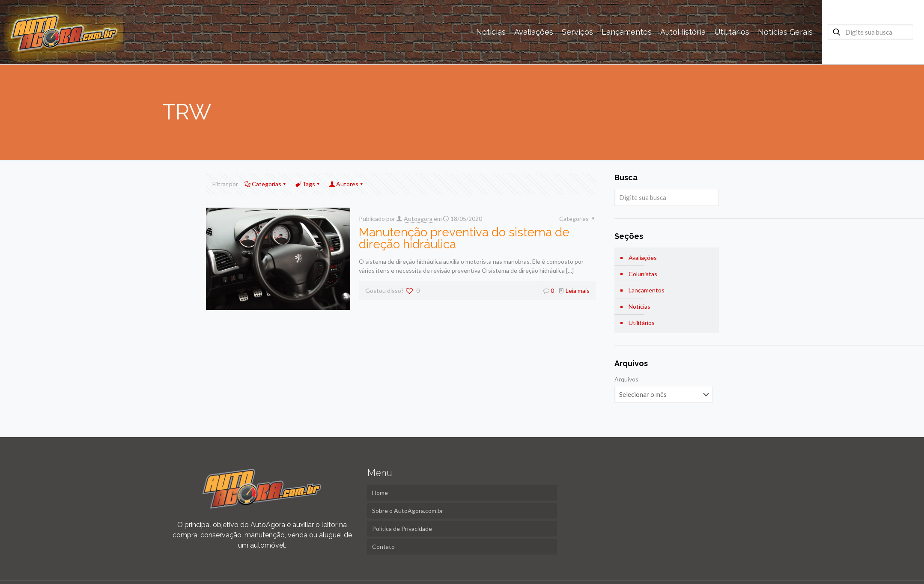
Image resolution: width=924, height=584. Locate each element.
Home (380, 493)
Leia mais (578, 291)
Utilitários (642, 323)
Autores (347, 184)
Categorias (266, 184)
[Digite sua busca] (870, 32)
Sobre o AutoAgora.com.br (408, 511)
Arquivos (626, 379)
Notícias (639, 306)
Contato (383, 547)
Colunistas (643, 274)
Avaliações (643, 258)
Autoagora (418, 219)
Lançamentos (647, 290)
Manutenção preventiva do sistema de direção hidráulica (464, 238)
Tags (308, 184)
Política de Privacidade (402, 529)
